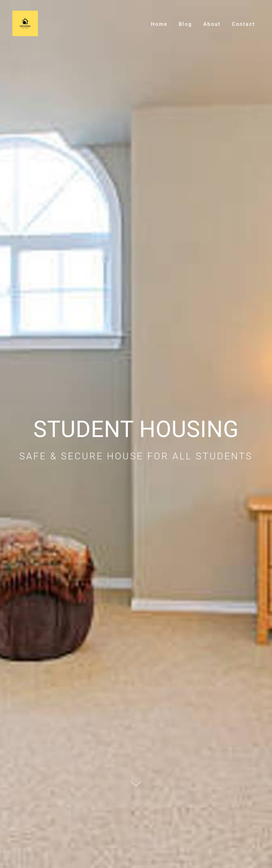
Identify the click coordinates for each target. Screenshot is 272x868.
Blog (186, 24)
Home (159, 24)
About (212, 24)
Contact (243, 24)
